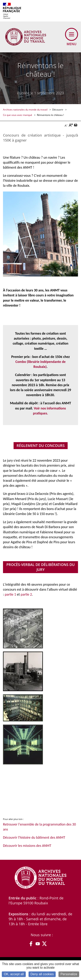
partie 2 (26, 594)
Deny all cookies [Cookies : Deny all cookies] (42, 974)
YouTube (38, 944)
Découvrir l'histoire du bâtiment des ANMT (34, 837)
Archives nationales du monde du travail (26, 110)
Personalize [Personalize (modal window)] (69, 974)
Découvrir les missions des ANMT (27, 846)
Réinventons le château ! (50, 115)
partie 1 (10, 594)
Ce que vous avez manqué (18, 115)
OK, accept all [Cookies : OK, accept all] (14, 974)
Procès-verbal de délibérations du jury (40, 567)
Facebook (31, 944)
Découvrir (58, 110)
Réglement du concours (41, 446)
